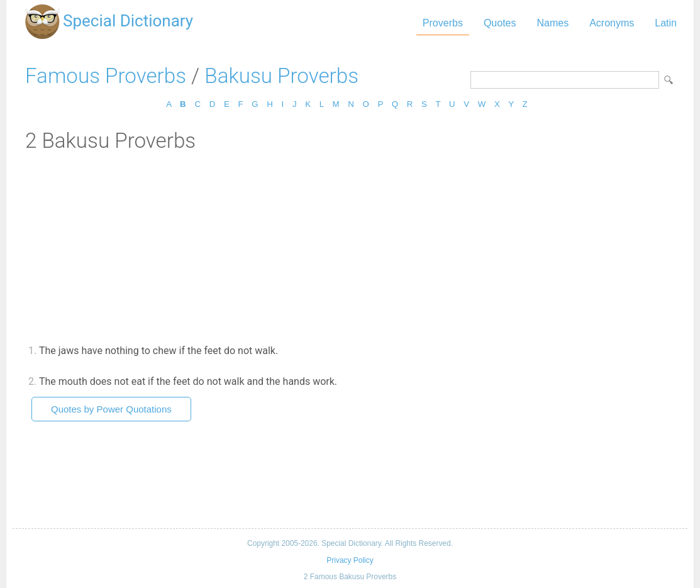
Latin (666, 23)
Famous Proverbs (106, 76)
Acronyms (612, 23)
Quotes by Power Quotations (111, 409)
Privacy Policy (350, 560)
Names (553, 23)
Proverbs (443, 23)
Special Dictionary (128, 21)
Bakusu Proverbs (281, 76)
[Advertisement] (350, 247)
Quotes (500, 23)
